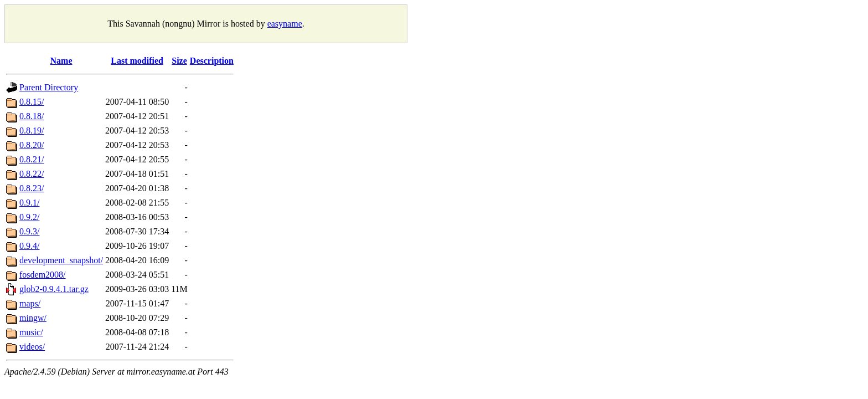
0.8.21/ (32, 159)
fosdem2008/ (43, 275)
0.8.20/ (32, 145)
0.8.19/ (32, 131)
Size (179, 61)
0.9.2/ (29, 217)
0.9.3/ (29, 231)
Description (212, 61)
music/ (31, 332)
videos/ (32, 347)
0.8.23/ (32, 188)
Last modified (137, 61)
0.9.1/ (29, 203)
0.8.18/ (32, 116)
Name (61, 61)
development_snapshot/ (61, 260)
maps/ (30, 303)
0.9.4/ (29, 246)
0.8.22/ (32, 174)
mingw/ (33, 318)
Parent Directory (49, 87)
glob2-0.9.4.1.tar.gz (54, 289)
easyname (285, 24)
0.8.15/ (32, 102)
